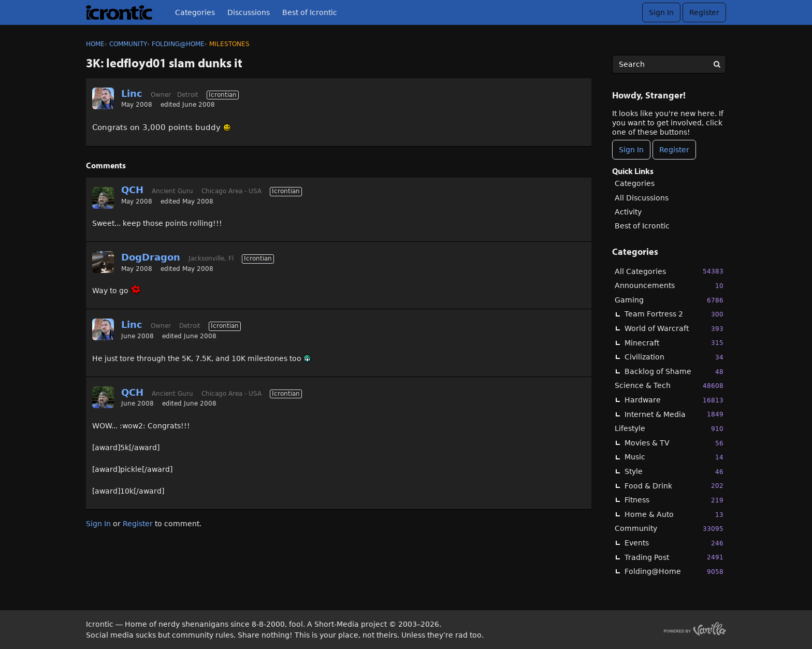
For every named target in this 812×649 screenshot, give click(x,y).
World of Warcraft (674, 329)
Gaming (669, 300)
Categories (195, 12)
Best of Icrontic (310, 12)
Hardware (674, 400)
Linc (132, 93)
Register (704, 12)
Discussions (249, 12)
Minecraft (674, 343)
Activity (628, 212)
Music (674, 457)
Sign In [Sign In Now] (631, 150)
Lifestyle (669, 429)
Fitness (674, 500)
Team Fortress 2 (674, 314)
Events (674, 543)
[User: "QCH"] (103, 198)
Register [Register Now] (674, 150)
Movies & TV (674, 443)
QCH (132, 190)
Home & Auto (674, 515)
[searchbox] (669, 64)
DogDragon (151, 257)
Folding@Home (674, 572)
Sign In (661, 12)
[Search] (717, 64)
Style (674, 472)
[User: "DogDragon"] (103, 262)
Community (669, 529)
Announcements (669, 286)
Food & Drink (674, 486)
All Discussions (642, 198)
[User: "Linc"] (103, 98)
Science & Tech (669, 386)
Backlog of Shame (674, 372)
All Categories (669, 271)
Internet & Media (674, 414)
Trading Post (674, 557)
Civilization (674, 357)
